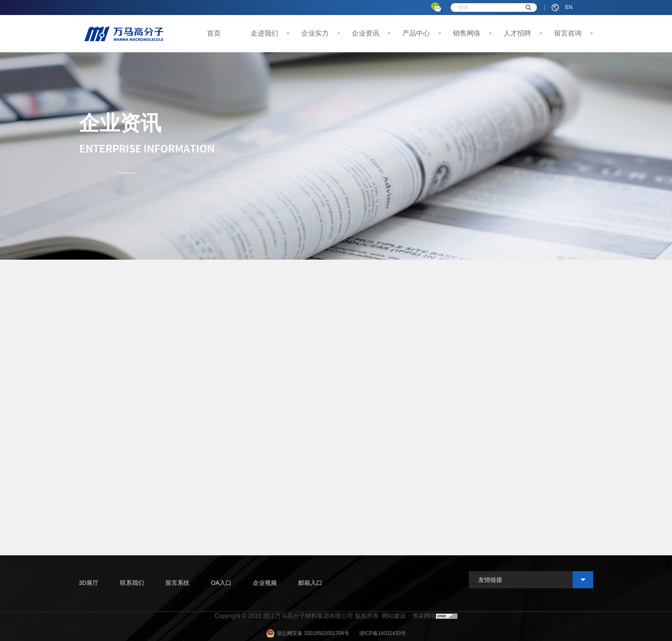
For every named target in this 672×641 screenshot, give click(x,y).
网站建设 (394, 616)
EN (569, 7)
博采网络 (424, 616)
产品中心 (416, 33)
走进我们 (264, 33)
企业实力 (315, 33)
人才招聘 (517, 33)
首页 (214, 33)
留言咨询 (568, 33)
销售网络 (467, 33)
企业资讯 (366, 33)
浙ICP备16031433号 (382, 633)
